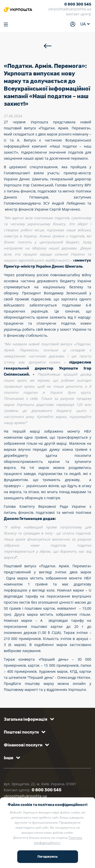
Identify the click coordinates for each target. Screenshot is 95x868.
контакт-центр (79, 14)
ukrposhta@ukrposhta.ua (70, 9)
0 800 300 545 (78, 5)
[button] (28, 719)
